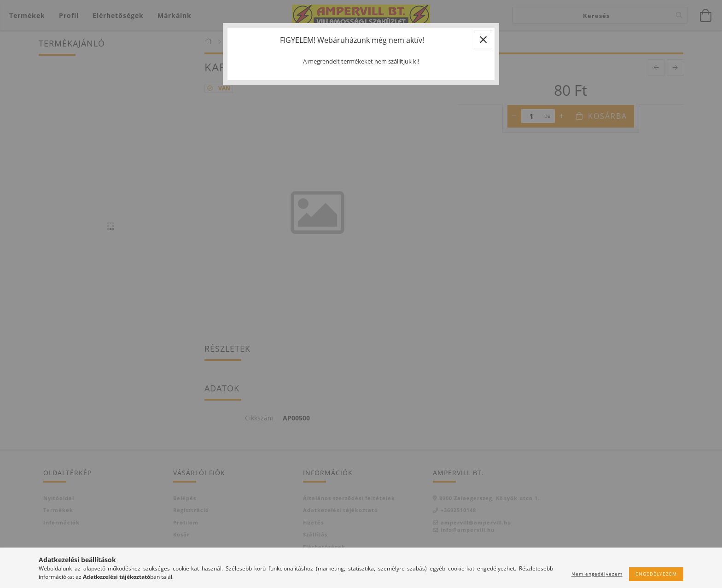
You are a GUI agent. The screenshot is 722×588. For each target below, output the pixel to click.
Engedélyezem (656, 574)
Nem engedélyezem (597, 574)
